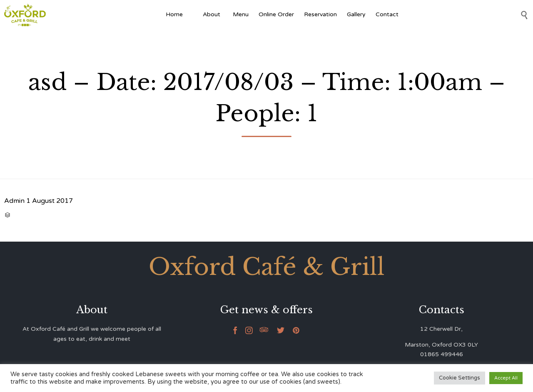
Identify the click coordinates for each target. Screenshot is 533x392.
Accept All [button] (506, 378)
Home (174, 14)
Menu (241, 14)
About (213, 14)
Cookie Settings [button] (460, 378)
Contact (387, 14)
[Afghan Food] (193, 15)
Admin (14, 201)
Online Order (276, 14)
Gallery (356, 14)
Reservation (320, 14)
